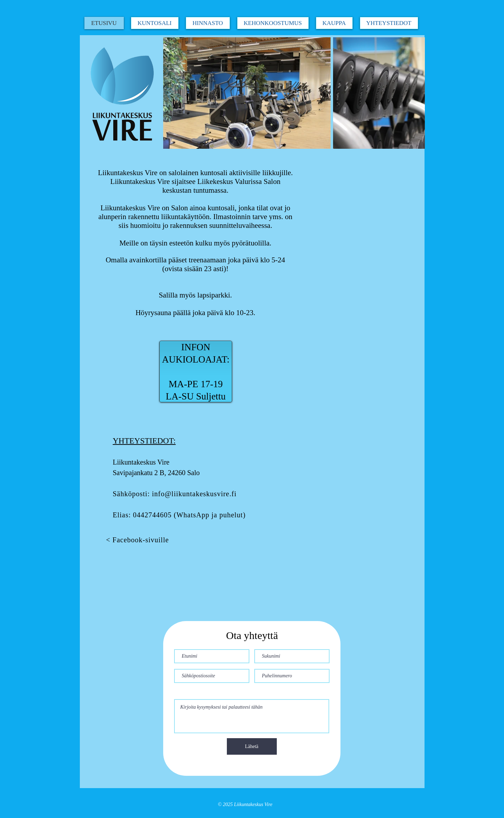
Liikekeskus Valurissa (229, 181)
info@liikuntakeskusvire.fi (194, 494)
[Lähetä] (252, 746)
